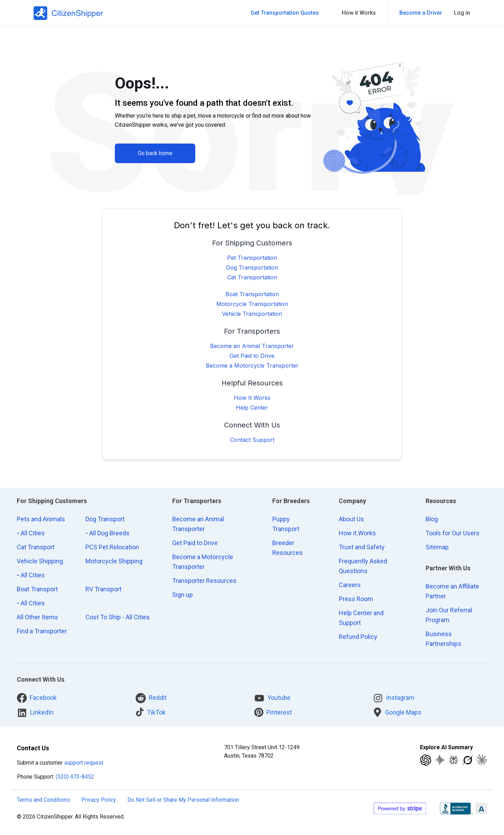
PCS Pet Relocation (112, 547)
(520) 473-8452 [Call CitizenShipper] (75, 777)
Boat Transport (37, 589)
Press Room (356, 599)
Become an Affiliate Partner (452, 591)
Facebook (37, 698)
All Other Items (37, 617)
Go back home (155, 153)
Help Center (252, 408)
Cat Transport (36, 547)
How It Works (252, 398)
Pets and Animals (41, 519)
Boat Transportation (252, 294)
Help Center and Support (361, 618)
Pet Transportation (252, 258)
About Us (351, 519)
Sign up (183, 595)
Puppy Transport (286, 524)
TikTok (150, 712)
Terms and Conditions (43, 800)
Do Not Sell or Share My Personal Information (183, 800)
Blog (432, 519)
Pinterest (273, 712)
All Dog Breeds (107, 533)
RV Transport (103, 589)
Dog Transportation (252, 267)
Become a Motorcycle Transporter (252, 366)
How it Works (357, 533)
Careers (350, 585)
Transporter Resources (204, 581)
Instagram (394, 698)
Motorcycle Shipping (114, 561)
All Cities (31, 533)
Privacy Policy (99, 800)
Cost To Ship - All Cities (118, 617)
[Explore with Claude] (482, 760)
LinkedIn (35, 713)
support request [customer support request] (84, 763)
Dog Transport (105, 519)
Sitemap (437, 547)
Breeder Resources (288, 548)
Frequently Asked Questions (363, 566)
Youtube (272, 698)
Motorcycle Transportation (252, 304)
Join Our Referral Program (449, 615)
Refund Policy (358, 637)
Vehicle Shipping (40, 561)
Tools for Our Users (453, 533)
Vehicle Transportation (252, 314)
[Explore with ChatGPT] (426, 760)
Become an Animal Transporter (252, 346)
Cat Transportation (252, 277)
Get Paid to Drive (252, 356)
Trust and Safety (362, 547)
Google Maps (397, 712)
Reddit (151, 698)
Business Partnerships (443, 639)
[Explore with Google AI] (440, 760)
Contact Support (252, 440)
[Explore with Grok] (468, 760)
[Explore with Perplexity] (454, 760)
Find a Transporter (42, 631)
